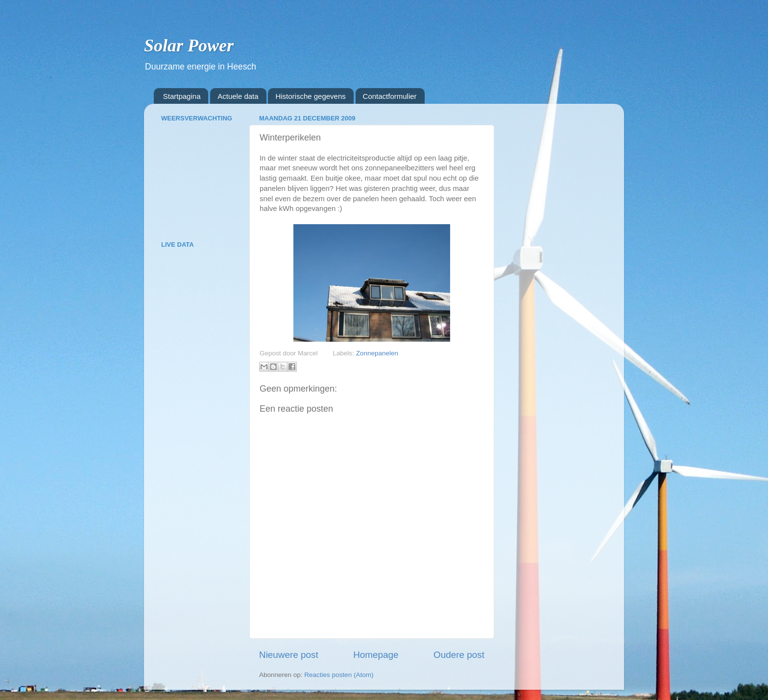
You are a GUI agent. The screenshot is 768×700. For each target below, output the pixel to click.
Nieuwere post (289, 655)
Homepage (376, 655)
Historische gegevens (310, 96)
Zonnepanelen (377, 353)
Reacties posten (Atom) (339, 675)
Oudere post (459, 655)
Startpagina (182, 96)
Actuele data (238, 96)
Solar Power (189, 46)
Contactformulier (390, 96)
